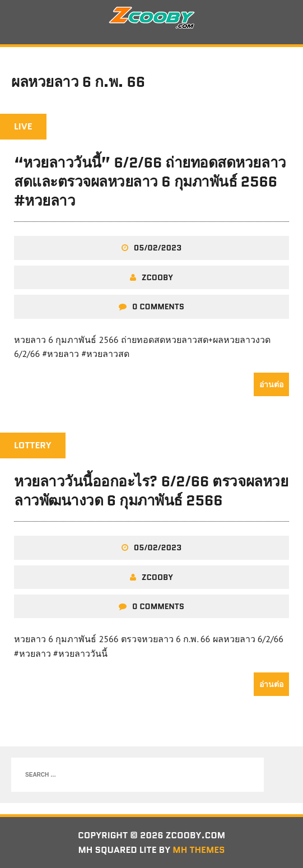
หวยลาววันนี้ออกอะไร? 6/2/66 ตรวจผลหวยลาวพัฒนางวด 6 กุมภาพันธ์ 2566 (151, 491)
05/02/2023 (158, 248)
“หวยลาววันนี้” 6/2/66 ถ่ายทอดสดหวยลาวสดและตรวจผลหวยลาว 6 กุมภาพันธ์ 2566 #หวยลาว (150, 182)
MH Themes (199, 850)
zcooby (157, 277)
